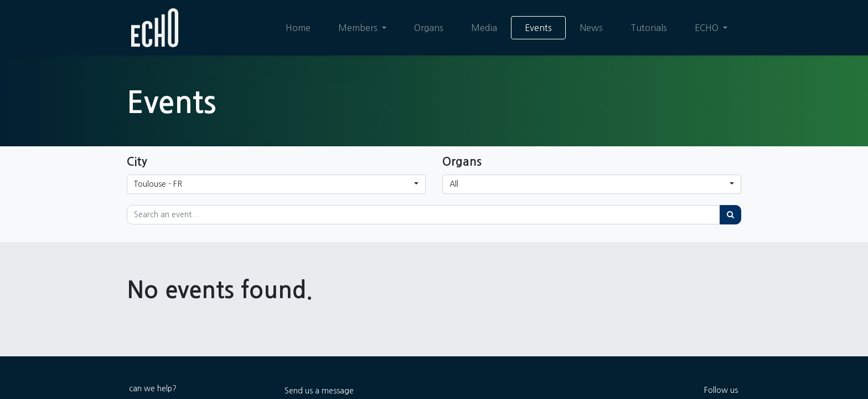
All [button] (454, 184)
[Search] (730, 215)
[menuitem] (298, 28)
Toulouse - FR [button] (158, 184)
